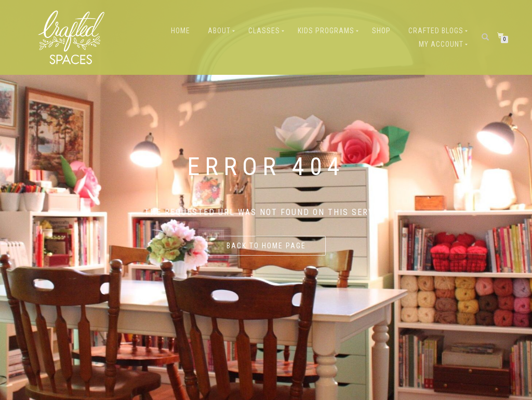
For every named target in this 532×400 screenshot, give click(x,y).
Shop (381, 31)
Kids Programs (326, 31)
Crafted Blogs (436, 31)
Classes (264, 31)
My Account (441, 44)
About (219, 31)
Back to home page (266, 246)
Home (181, 31)
